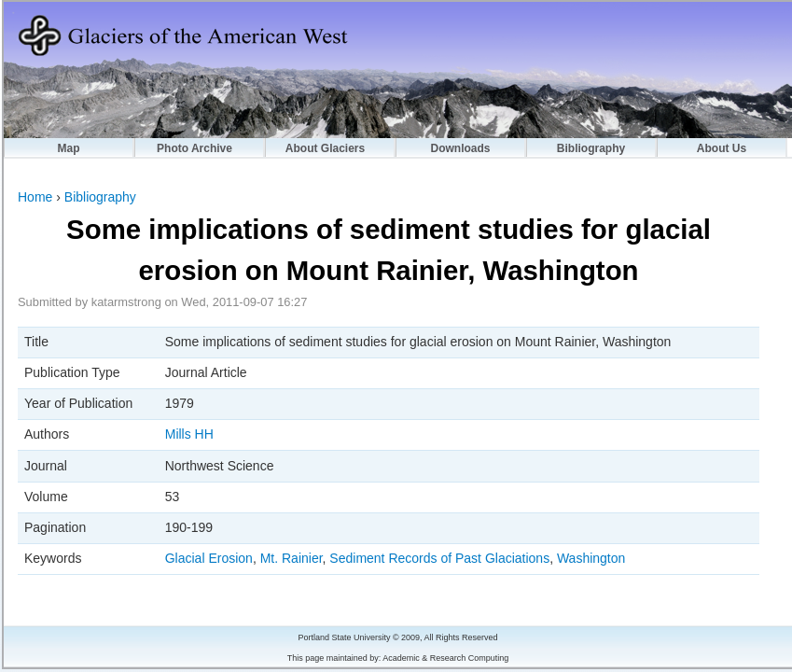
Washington (591, 558)
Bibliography (591, 148)
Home (35, 197)
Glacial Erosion (209, 558)
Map (69, 148)
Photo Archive (195, 148)
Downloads (460, 148)
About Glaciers (325, 148)
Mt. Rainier (292, 558)
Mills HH (189, 434)
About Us (722, 148)
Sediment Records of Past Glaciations (439, 558)
